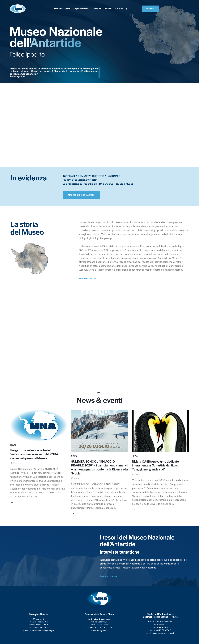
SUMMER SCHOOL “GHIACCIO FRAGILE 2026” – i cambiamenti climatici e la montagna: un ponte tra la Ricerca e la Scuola (99, 467)
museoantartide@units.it (163, 633)
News (13, 445)
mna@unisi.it (102, 630)
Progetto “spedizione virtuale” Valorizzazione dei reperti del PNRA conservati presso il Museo (34, 454)
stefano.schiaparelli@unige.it (42, 630)
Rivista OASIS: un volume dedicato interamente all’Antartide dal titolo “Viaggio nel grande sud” (155, 465)
